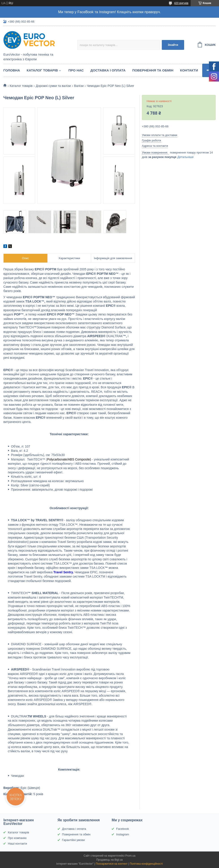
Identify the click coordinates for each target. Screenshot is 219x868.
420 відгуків (181, 3)
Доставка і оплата (108, 70)
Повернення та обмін (153, 70)
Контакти (189, 70)
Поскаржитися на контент (112, 864)
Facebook (123, 829)
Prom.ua (130, 856)
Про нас (76, 70)
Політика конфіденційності (146, 864)
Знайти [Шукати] (173, 45)
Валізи (79, 86)
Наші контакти (17, 844)
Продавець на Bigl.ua (109, 860)
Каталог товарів (42, 70)
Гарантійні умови (74, 840)
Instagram (123, 834)
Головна (12, 70)
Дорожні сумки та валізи (53, 86)
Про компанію (17, 838)
